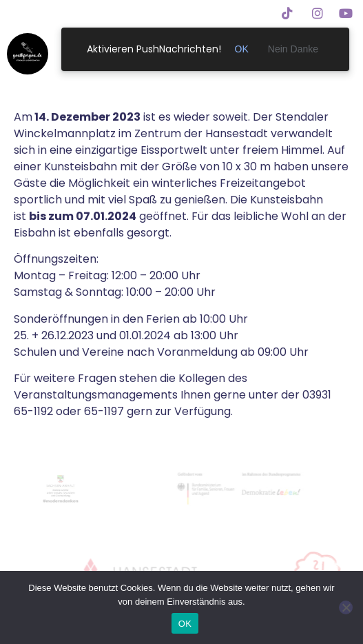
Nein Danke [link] (293, 49)
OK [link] (242, 49)
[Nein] (346, 607)
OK (185, 624)
